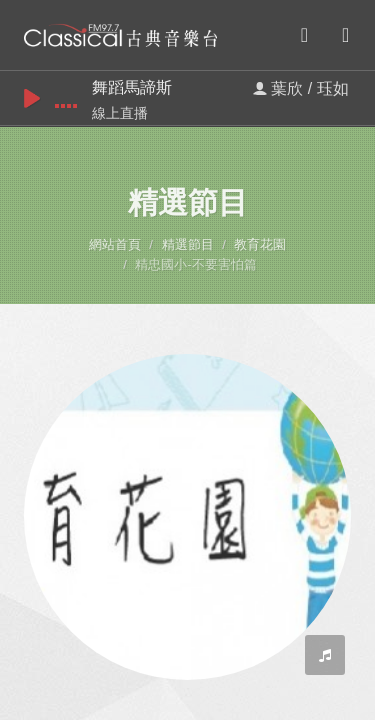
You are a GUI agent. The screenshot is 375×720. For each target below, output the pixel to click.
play (32, 98)
